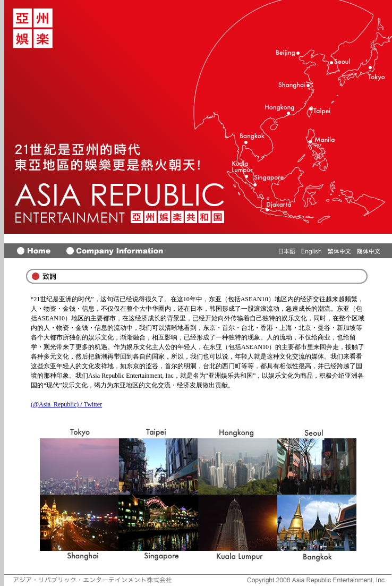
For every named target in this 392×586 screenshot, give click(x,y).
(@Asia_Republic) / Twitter (66, 404)
